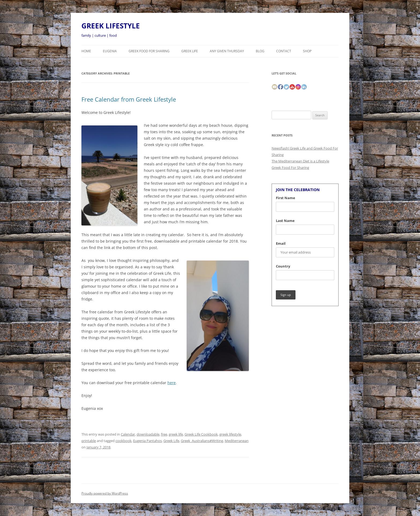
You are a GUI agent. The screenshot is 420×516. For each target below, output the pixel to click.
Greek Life (190, 51)
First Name (286, 198)
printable (89, 441)
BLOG (260, 51)
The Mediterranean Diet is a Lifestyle (300, 161)
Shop (307, 51)
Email (281, 243)
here (172, 383)
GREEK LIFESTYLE (111, 26)
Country (283, 266)
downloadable (148, 434)
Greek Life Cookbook (201, 434)
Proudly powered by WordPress (105, 493)
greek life (176, 434)
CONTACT (284, 51)
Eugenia (110, 51)
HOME (86, 51)
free (164, 434)
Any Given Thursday (227, 51)
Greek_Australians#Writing (202, 441)
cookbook (123, 441)
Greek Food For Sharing (149, 51)
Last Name (285, 221)
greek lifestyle (230, 434)
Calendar (128, 434)
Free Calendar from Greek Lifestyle (129, 99)
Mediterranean (237, 441)
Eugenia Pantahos (147, 441)
